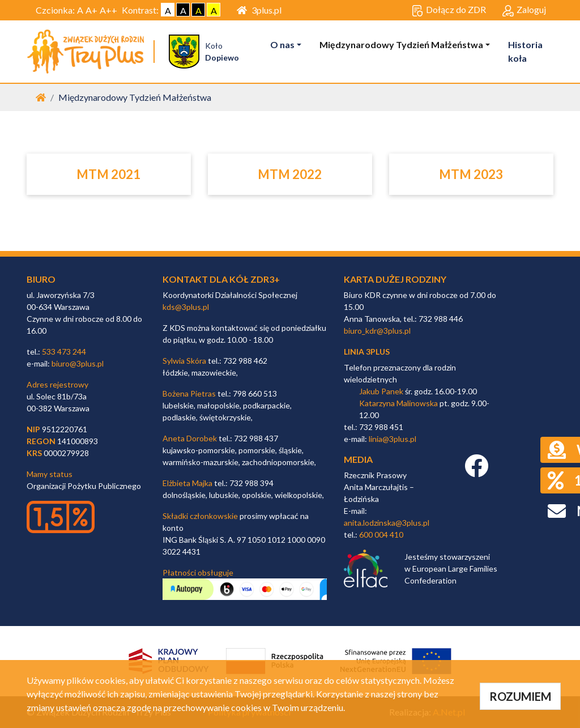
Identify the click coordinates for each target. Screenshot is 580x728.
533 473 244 (64, 352)
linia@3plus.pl (393, 439)
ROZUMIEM (520, 696)
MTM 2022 (290, 174)
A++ (108, 10)
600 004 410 (381, 535)
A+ (91, 10)
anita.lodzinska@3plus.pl (387, 523)
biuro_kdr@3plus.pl (377, 331)
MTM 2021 (108, 174)
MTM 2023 (471, 174)
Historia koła (525, 51)
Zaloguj (524, 10)
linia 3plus (367, 352)
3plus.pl (259, 10)
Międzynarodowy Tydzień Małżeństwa (401, 44)
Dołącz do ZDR (449, 10)
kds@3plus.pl (186, 307)
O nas (282, 44)
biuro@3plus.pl (78, 363)
